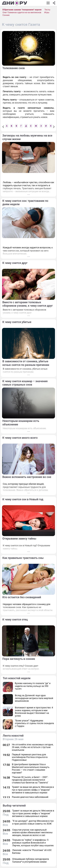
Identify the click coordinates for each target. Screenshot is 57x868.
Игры (47, 12)
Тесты (47, 10)
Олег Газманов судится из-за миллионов (22, 12)
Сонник (6, 15)
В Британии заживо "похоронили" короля (22, 10)
